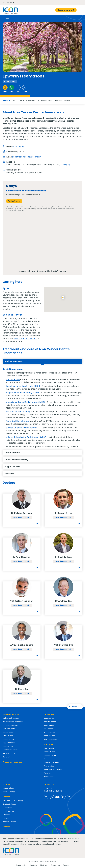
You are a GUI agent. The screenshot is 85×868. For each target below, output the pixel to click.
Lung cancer (49, 729)
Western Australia (9, 822)
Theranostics (49, 766)
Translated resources (12, 762)
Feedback (33, 865)
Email (5, 89)
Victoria (6, 818)
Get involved (8, 757)
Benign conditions (51, 739)
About (15, 100)
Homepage (10, 11)
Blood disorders (50, 736)
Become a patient (66, 10)
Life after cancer (9, 753)
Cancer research (25, 453)
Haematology (49, 777)
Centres (6, 797)
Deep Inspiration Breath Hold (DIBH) (23, 386)
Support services (25, 467)
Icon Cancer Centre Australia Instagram (69, 797)
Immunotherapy (50, 755)
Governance (55, 865)
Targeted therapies (51, 762)
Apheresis (48, 773)
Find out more (14, 201)
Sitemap (66, 865)
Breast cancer (49, 718)
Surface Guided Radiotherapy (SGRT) (24, 428)
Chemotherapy (50, 752)
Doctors (6, 784)
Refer (25, 89)
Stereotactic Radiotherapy (18, 412)
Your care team (9, 729)
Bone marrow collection (53, 769)
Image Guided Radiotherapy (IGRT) (22, 393)
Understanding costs (11, 718)
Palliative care (8, 746)
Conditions (49, 714)
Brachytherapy (13, 379)
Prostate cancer (50, 722)
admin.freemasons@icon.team (27, 157)
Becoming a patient (10, 725)
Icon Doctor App (9, 792)
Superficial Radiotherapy (17, 421)
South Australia (8, 811)
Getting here (46, 100)
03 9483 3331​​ (20, 147)
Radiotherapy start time (29, 100)
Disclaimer (44, 865)
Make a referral (8, 788)
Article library (8, 736)
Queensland (7, 808)
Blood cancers (49, 732)
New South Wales (9, 804)
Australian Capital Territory (13, 801)
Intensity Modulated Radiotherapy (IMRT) (25, 402)
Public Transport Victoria (25, 339)
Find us (67, 165)
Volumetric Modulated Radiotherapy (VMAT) (27, 437)
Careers (6, 827)
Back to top (74, 707)
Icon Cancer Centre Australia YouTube (58, 797)
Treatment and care (62, 100)
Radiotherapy (49, 748)
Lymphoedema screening (25, 460)
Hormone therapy (51, 759)
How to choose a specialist (13, 722)
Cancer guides (8, 732)
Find (18, 89)
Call (12, 89)
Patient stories (8, 739)
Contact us (49, 784)
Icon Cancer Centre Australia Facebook (46, 797)
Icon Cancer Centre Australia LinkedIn (63, 797)
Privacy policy (21, 865)
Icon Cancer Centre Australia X (52, 797)
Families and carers (10, 750)
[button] (63, 298)
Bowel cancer (49, 725)
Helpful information (11, 714)
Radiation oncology (25, 362)
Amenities (25, 474)
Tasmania (7, 815)
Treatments (49, 744)
